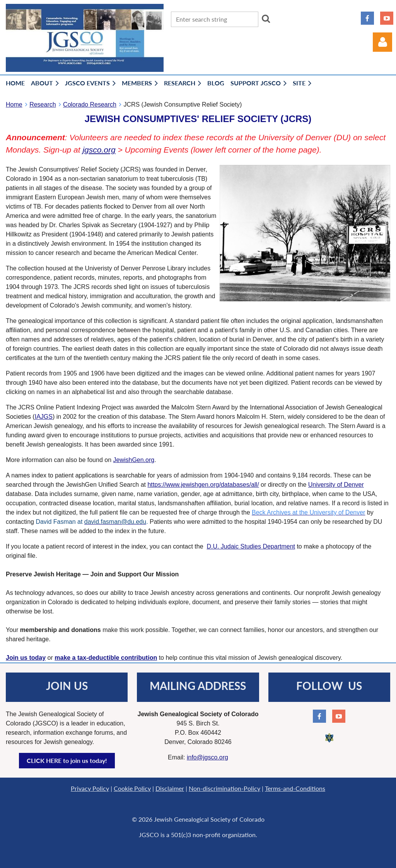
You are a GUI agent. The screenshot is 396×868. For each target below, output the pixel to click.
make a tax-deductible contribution (106, 658)
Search (266, 19)
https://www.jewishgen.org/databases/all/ (203, 485)
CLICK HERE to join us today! (67, 760)
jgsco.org (99, 150)
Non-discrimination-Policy (224, 788)
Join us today (26, 658)
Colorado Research (90, 104)
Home (14, 104)
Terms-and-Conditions (295, 788)
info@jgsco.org (207, 757)
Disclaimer (170, 788)
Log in (382, 42)
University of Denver (336, 485)
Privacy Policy (90, 788)
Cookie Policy (132, 788)
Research (43, 104)
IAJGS (44, 417)
